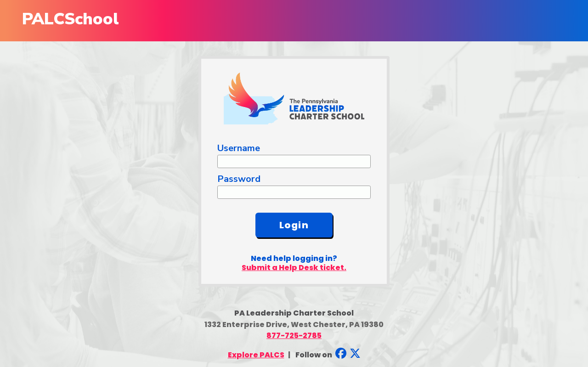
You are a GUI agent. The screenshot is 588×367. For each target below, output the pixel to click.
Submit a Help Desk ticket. (294, 268)
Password (239, 179)
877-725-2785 (294, 336)
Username (239, 148)
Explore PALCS (256, 355)
